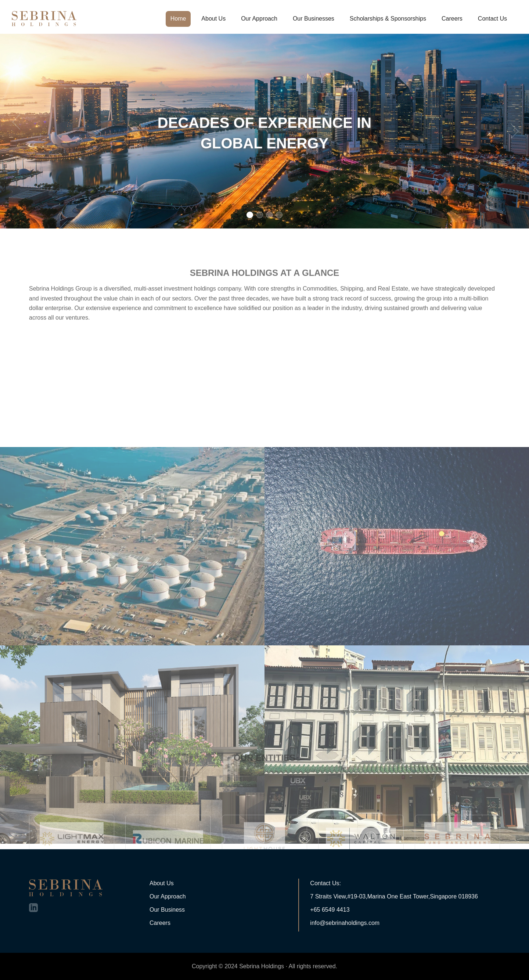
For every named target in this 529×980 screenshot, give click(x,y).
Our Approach (259, 19)
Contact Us (492, 19)
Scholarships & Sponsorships (388, 19)
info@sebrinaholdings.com (345, 923)
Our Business (167, 910)
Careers (452, 19)
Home (178, 19)
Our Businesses (314, 19)
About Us (213, 19)
